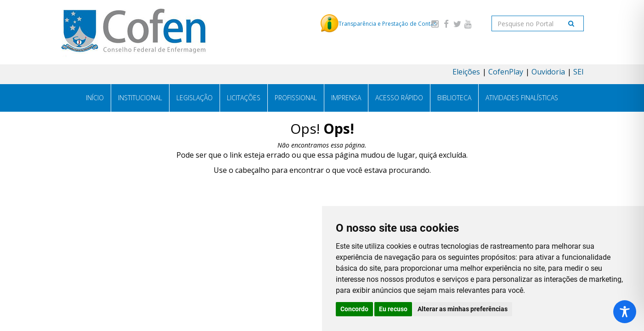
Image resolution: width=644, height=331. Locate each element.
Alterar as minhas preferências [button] (463, 309)
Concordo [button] (354, 309)
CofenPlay (506, 72)
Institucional (140, 98)
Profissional (296, 98)
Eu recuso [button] (393, 309)
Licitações (244, 98)
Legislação (195, 98)
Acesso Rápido (399, 98)
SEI (579, 72)
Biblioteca (454, 98)
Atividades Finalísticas (522, 98)
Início (95, 98)
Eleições (466, 72)
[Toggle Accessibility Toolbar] (625, 312)
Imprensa (346, 98)
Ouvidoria (548, 72)
